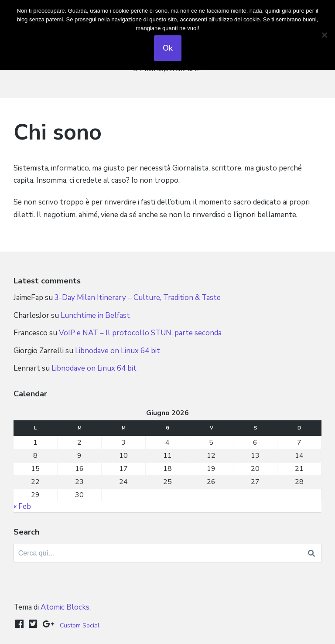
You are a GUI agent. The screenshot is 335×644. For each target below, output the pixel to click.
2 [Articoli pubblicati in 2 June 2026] (79, 443)
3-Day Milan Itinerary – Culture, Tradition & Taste (138, 298)
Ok (168, 48)
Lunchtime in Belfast (95, 315)
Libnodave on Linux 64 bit (118, 351)
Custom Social (80, 625)
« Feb (22, 506)
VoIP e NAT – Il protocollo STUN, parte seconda (140, 333)
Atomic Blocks (65, 607)
